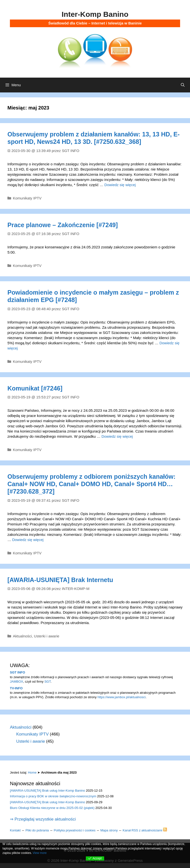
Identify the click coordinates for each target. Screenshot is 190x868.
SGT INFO (17, 672)
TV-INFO (16, 688)
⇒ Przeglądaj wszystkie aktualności (43, 819)
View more (40, 853)
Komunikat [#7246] (35, 388)
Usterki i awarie (47, 636)
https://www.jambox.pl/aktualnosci (121, 697)
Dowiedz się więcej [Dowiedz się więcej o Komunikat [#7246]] (117, 436)
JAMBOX (16, 682)
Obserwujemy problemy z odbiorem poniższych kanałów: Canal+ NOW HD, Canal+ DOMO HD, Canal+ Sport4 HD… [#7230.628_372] (91, 484)
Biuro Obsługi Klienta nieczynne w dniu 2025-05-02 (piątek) (52, 808)
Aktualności (22, 636)
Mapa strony (109, 830)
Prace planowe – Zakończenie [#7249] (63, 225)
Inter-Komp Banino (95, 14)
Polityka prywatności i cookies (75, 830)
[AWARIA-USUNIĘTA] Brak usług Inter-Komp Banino (47, 791)
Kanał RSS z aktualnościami (145, 830)
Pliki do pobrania (37, 830)
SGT (47, 682)
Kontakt (15, 830)
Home (32, 772)
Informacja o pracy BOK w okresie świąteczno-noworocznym (53, 796)
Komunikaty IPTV (27, 198)
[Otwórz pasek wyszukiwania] (183, 85)
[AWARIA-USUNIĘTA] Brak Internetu (60, 580)
